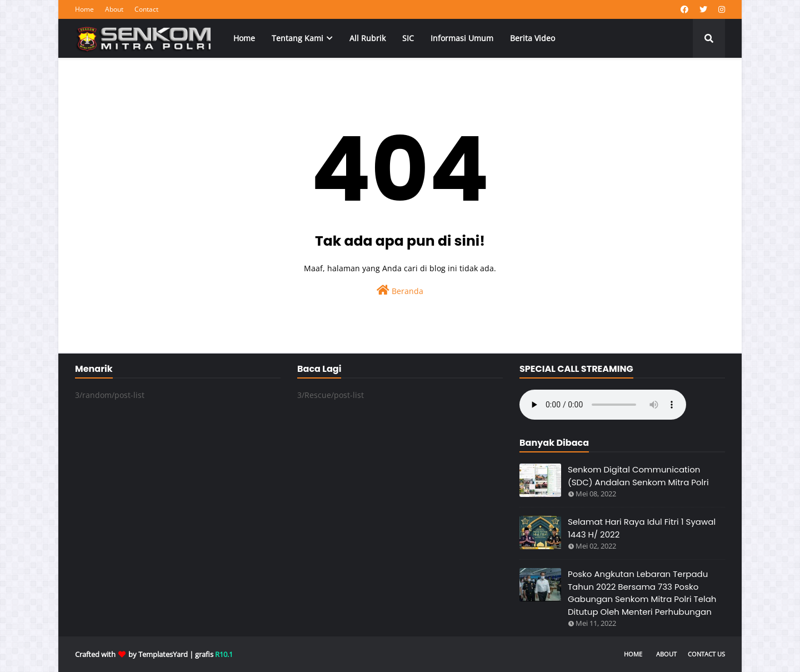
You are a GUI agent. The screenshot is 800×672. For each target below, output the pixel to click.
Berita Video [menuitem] (532, 38)
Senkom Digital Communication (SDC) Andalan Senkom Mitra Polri (638, 476)
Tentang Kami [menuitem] (297, 38)
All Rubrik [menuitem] (367, 38)
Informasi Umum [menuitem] (462, 38)
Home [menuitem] (244, 38)
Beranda (400, 290)
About (114, 9)
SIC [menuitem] (408, 38)
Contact (146, 9)
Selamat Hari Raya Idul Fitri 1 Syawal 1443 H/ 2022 (642, 528)
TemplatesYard (163, 654)
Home (84, 9)
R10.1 (224, 654)
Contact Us (706, 654)
